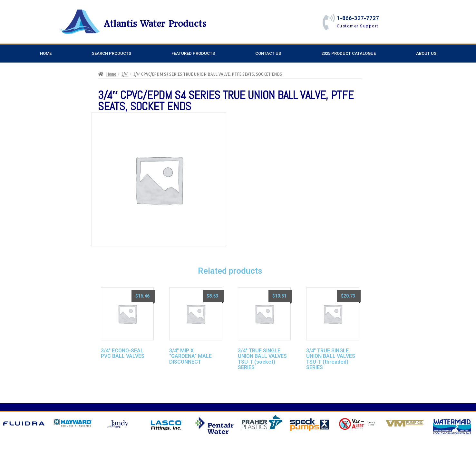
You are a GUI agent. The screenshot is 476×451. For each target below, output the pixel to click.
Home (46, 53)
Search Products (112, 53)
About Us (426, 53)
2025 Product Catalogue (349, 53)
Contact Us (268, 53)
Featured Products (193, 53)
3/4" (125, 74)
